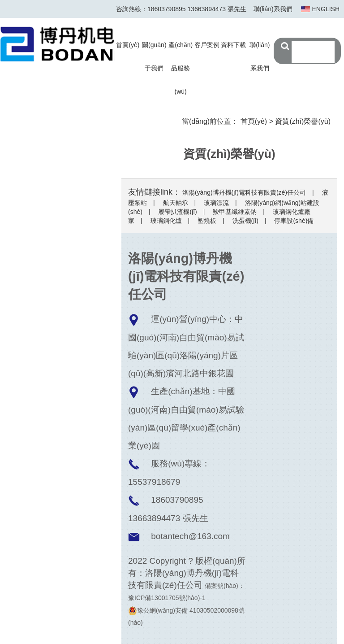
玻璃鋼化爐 (166, 221)
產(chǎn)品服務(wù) (181, 68)
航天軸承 (176, 203)
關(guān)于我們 (154, 57)
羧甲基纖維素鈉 (235, 212)
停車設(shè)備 (294, 221)
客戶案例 (207, 45)
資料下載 (233, 45)
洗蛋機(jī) (245, 221)
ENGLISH (326, 9)
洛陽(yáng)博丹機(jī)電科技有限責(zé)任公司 (244, 192)
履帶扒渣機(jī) (177, 212)
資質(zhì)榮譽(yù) (303, 121)
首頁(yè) (128, 45)
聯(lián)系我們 (273, 9)
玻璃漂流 (216, 203)
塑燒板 (207, 221)
